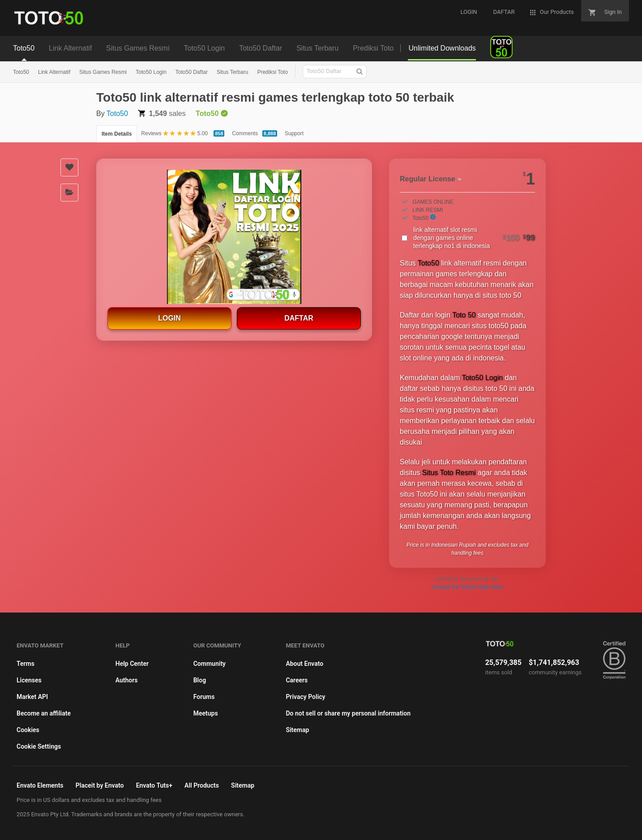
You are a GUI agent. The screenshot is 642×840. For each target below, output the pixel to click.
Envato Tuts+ (154, 785)
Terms (26, 664)
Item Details (117, 134)
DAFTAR (299, 318)
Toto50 (21, 72)
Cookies (28, 730)
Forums (204, 697)
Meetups (206, 713)
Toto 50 (464, 315)
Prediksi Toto (272, 72)
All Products (202, 785)
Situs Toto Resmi (449, 473)
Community (210, 664)
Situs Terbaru (232, 72)
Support (294, 133)
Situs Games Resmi (103, 72)
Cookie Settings (39, 746)
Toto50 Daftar (192, 72)
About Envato (304, 664)
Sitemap (297, 730)
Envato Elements (40, 785)
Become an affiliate (44, 713)
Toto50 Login (151, 72)
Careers (297, 680)
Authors (127, 680)
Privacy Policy (305, 697)
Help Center (132, 664)
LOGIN (169, 318)
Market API (32, 697)
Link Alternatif (54, 72)
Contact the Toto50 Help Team (468, 587)
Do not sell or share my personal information (348, 713)
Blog (200, 680)
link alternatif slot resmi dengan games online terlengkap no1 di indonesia (474, 238)
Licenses (29, 680)
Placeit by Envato (100, 785)
